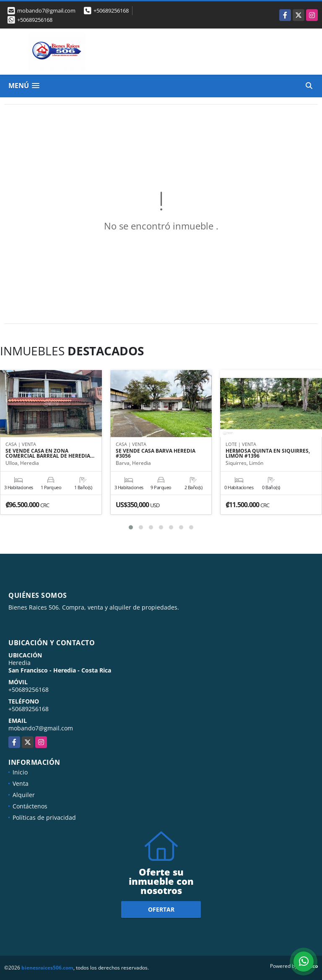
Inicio (20, 772)
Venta (21, 783)
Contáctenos (30, 806)
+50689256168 (111, 10)
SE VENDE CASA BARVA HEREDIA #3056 (156, 454)
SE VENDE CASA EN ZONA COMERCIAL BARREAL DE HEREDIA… (50, 454)
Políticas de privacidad (44, 817)
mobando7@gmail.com (41, 728)
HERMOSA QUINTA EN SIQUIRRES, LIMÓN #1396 (268, 454)
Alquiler (24, 795)
